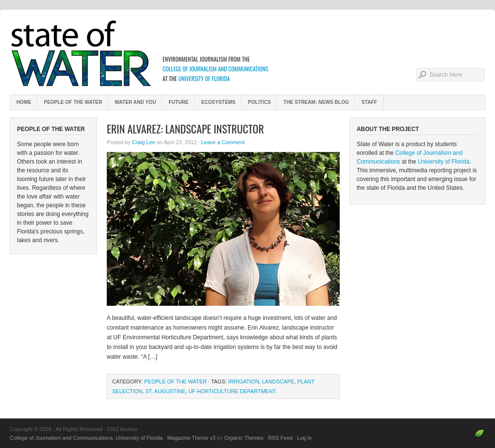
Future (178, 102)
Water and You (135, 102)
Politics (259, 102)
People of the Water (73, 102)
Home (24, 102)
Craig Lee (144, 142)
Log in (304, 438)
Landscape (278, 382)
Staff (369, 102)
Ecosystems (218, 102)
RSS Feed (280, 438)
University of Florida (204, 78)
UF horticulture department (232, 391)
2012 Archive (247, 53)
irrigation (243, 382)
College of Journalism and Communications (215, 69)
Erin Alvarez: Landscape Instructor (185, 129)
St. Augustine (165, 391)
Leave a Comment (223, 142)
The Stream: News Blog (316, 102)
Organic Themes (244, 438)
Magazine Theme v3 (191, 438)
